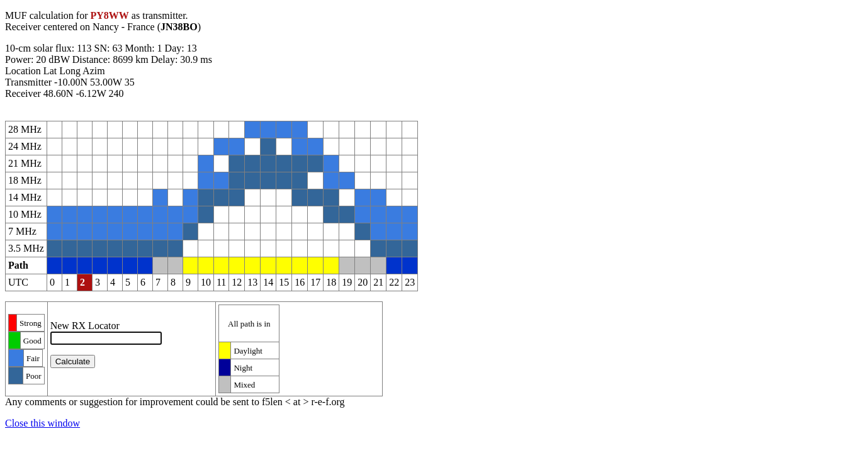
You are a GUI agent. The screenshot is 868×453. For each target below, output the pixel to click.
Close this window (42, 423)
